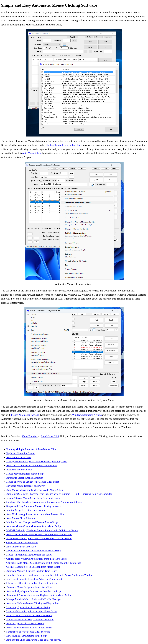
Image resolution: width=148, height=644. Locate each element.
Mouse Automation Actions (25, 415)
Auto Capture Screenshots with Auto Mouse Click (32, 465)
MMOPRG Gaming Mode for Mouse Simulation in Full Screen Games (42, 530)
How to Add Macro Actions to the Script (27, 636)
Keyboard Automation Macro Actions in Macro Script (34, 551)
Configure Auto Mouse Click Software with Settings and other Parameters (44, 563)
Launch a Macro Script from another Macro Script (32, 611)
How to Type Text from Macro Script (25, 623)
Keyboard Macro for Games (21, 453)
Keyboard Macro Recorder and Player (25, 486)
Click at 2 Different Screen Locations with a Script (32, 583)
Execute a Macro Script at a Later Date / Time (30, 587)
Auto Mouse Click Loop (19, 457)
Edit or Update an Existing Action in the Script (30, 620)
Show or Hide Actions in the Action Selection (29, 615)
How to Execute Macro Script (21, 547)
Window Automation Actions (87, 415)
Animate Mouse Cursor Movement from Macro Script (34, 526)
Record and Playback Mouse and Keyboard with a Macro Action (39, 595)
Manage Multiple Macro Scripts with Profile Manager (34, 599)
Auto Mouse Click (32, 153)
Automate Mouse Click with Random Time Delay (31, 571)
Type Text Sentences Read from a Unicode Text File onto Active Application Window (50, 575)
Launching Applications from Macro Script (28, 607)
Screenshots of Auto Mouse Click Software (28, 632)
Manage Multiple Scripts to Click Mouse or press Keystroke (37, 462)
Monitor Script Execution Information (26, 510)
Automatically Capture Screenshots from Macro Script (34, 591)
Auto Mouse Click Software (21, 518)
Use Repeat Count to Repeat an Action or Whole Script (34, 579)
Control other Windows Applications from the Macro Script (36, 559)
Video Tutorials (30, 436)
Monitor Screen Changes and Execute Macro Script (32, 522)
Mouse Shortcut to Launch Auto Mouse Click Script (33, 482)
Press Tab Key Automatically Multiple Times (29, 628)
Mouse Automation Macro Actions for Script (29, 555)
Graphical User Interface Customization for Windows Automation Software (44, 502)
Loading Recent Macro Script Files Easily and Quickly (34, 498)
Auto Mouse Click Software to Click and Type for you (34, 640)
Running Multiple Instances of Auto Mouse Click (31, 449)
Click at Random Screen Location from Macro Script (33, 567)
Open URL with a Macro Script (22, 543)
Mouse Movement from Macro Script (25, 474)
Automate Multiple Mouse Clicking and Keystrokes (32, 603)
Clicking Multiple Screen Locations (64, 145)
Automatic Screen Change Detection (25, 478)
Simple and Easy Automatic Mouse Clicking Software (34, 506)
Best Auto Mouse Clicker (19, 470)
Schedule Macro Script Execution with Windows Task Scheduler (39, 538)
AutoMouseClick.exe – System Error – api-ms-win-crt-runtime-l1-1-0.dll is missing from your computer (59, 494)
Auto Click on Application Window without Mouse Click (35, 514)
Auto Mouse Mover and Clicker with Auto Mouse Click (35, 490)
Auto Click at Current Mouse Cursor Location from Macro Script (39, 534)
